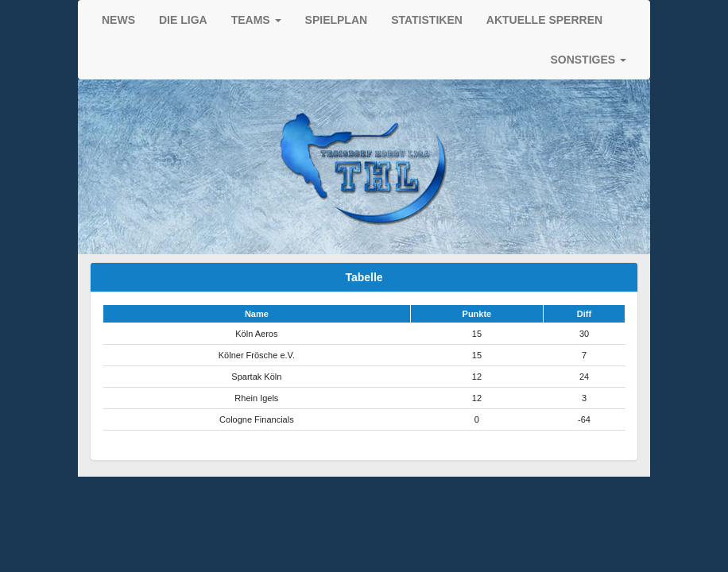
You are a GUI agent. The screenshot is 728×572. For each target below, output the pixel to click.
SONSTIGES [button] (588, 60)
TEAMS (256, 20)
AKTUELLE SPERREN (544, 20)
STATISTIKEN (427, 20)
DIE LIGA (183, 20)
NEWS (118, 20)
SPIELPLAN (337, 20)
